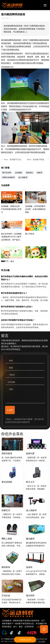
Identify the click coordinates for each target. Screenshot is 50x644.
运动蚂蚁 (19, 173)
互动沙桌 (12, 598)
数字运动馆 (7, 173)
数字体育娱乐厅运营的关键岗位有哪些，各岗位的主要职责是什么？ (25, 282)
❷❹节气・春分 (13, 259)
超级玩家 (37, 467)
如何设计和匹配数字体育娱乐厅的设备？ (25, 324)
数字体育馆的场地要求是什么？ (25, 297)
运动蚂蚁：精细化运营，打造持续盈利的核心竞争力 (13, 208)
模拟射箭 (12, 570)
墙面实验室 (12, 456)
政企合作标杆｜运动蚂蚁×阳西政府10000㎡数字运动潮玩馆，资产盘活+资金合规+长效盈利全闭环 (13, 235)
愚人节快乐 (37, 246)
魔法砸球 (37, 552)
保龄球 (40, 173)
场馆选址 (29, 173)
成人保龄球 (23, 177)
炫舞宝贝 (12, 513)
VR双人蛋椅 (12, 541)
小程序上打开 (25, 640)
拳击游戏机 (12, 484)
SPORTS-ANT (12, 5)
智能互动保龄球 (8, 177)
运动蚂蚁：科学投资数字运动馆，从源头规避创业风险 (37, 219)
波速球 (37, 581)
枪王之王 (37, 496)
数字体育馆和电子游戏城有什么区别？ (25, 310)
